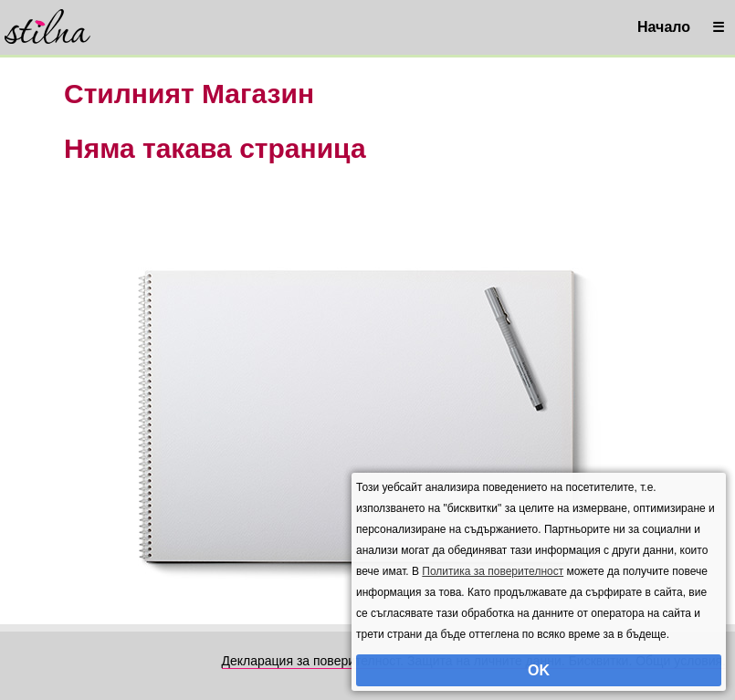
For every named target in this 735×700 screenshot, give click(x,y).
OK (539, 670)
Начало (664, 27)
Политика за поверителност (493, 571)
